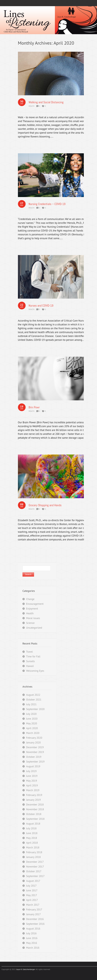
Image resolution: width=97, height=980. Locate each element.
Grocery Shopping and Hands (45, 505)
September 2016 (35, 924)
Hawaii (30, 666)
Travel (29, 652)
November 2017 (35, 867)
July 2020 (31, 714)
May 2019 (32, 781)
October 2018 (34, 814)
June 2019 (32, 776)
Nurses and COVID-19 (41, 306)
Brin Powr (34, 407)
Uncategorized (34, 628)
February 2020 (34, 738)
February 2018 (34, 852)
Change (30, 599)
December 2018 (35, 805)
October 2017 (34, 871)
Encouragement (35, 604)
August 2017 (33, 881)
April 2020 (32, 728)
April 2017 (32, 900)
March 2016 (33, 948)
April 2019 (32, 785)
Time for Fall (33, 656)
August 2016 (33, 929)
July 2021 (31, 704)
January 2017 (33, 914)
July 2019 (31, 771)
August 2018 (33, 824)
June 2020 (32, 719)
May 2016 (32, 943)
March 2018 (33, 847)
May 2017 (32, 895)
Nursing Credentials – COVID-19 (47, 204)
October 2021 (34, 700)
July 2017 (31, 886)
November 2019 (35, 752)
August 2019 (33, 766)
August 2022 (33, 695)
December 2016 (35, 919)
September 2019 (35, 762)
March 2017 (33, 905)
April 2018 (32, 843)
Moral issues (33, 618)
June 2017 (32, 890)
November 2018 (35, 809)
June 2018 (32, 833)
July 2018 (31, 828)
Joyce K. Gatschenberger (26, 969)
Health (32, 106)
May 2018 (32, 838)
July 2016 (31, 933)
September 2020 (35, 709)
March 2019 (33, 790)
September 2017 (35, 876)
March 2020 (33, 733)
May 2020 (32, 723)
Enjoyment (32, 609)
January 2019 (33, 800)
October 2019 (34, 757)
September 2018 (35, 819)
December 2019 (35, 747)
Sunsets (30, 661)
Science (30, 623)
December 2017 (35, 862)
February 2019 (34, 795)
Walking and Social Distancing (46, 102)
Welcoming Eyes (35, 671)
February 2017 (34, 910)
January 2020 (33, 743)
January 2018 (33, 857)
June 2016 (32, 938)
